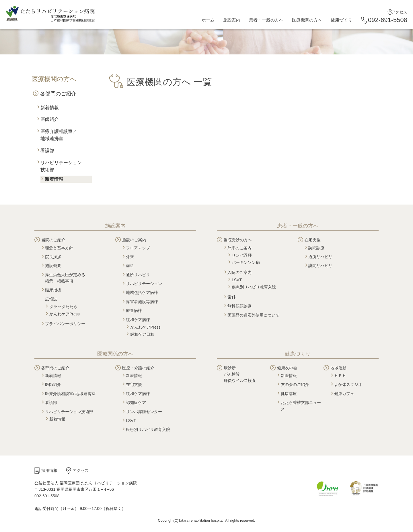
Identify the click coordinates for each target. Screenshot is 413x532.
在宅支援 (313, 240)
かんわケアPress (65, 314)
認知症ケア (136, 403)
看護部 (47, 151)
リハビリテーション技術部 (69, 412)
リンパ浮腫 (242, 255)
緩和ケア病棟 (138, 320)
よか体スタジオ (348, 384)
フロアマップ (138, 248)
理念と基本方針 (59, 248)
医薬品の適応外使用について (254, 315)
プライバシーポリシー (65, 324)
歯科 (130, 266)
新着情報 (50, 108)
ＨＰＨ (340, 376)
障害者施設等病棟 (142, 302)
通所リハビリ (138, 275)
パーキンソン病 (246, 262)
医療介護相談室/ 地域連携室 (70, 394)
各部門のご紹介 (58, 94)
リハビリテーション (144, 284)
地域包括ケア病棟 (142, 292)
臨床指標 (53, 290)
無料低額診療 (239, 306)
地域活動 (338, 368)
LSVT (237, 280)
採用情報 (49, 470)
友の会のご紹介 (295, 384)
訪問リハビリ (320, 266)
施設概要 (53, 266)
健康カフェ (344, 394)
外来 (130, 257)
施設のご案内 (134, 240)
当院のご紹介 (53, 240)
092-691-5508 (388, 20)
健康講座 (289, 394)
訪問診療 (316, 248)
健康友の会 (287, 368)
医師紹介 (50, 119)
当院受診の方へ (238, 240)
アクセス (399, 12)
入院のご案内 (239, 272)
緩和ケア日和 (142, 334)
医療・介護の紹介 (138, 368)
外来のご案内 (239, 248)
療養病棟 (134, 311)
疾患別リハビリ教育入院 (254, 287)
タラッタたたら (63, 307)
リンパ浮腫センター (144, 412)
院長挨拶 (53, 257)
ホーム (208, 20)
